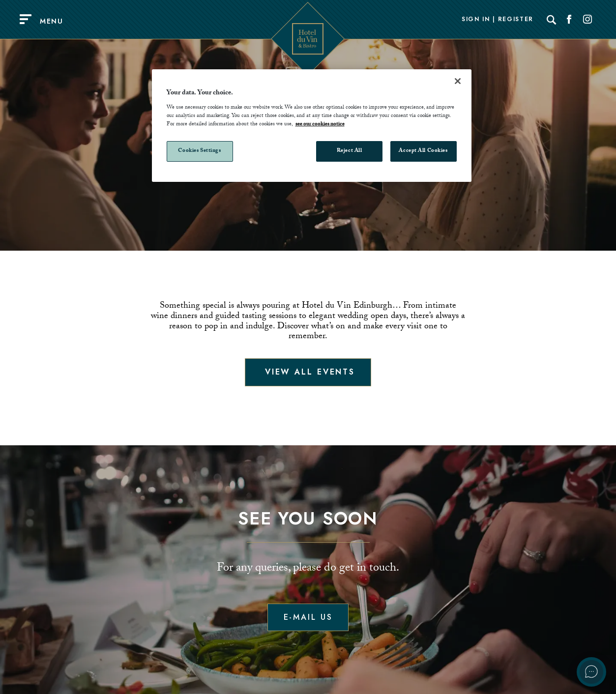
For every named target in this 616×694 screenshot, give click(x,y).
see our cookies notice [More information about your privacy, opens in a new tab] (320, 125)
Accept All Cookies (423, 151)
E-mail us (308, 617)
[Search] (552, 20)
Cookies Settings (199, 151)
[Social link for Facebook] (569, 20)
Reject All (350, 151)
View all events (308, 372)
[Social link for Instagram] (587, 20)
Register (516, 20)
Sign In (476, 20)
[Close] (458, 81)
